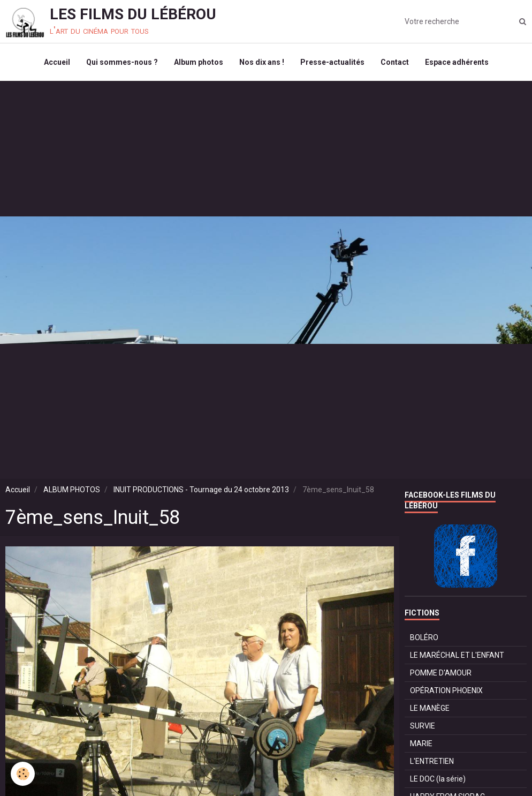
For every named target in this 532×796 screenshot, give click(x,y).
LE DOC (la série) (438, 779)
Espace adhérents (457, 62)
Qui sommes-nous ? (122, 62)
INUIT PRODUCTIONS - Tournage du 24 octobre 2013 (201, 490)
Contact (395, 62)
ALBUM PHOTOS (72, 490)
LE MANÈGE (430, 708)
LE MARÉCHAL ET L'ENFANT (457, 655)
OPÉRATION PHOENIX (446, 690)
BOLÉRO (424, 637)
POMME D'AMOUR (441, 673)
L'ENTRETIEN (432, 761)
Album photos (199, 62)
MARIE (421, 744)
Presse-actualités (332, 62)
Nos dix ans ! (262, 62)
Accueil (57, 62)
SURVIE (423, 726)
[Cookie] (23, 774)
